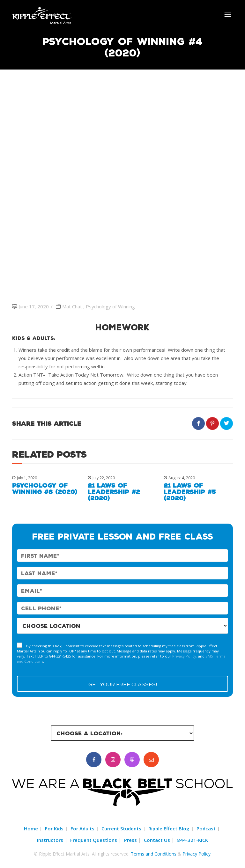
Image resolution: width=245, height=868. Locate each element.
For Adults (82, 828)
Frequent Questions (94, 840)
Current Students (121, 828)
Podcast (206, 828)
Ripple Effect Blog (169, 828)
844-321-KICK (193, 840)
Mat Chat (72, 306)
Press (130, 840)
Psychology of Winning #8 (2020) (45, 489)
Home (31, 828)
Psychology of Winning (110, 306)
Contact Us (157, 840)
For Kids (54, 828)
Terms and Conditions (154, 854)
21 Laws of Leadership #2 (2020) (114, 492)
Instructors (50, 840)
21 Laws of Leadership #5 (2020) (190, 492)
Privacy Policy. (185, 656)
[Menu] (229, 14)
